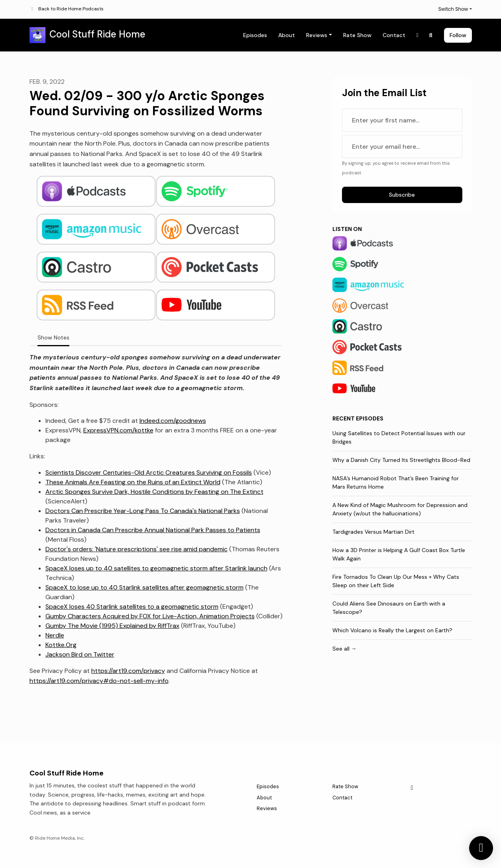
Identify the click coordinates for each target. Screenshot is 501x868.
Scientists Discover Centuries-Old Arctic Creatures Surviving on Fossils (149, 472)
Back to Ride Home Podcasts (71, 9)
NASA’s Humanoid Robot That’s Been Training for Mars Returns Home (396, 482)
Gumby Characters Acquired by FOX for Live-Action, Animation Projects (150, 616)
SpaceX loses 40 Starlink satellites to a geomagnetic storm (132, 607)
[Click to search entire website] (431, 35)
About (287, 35)
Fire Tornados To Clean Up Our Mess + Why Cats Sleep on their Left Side (396, 581)
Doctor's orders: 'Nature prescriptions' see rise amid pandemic (137, 549)
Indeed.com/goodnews (173, 421)
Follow (458, 35)
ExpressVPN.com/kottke (118, 430)
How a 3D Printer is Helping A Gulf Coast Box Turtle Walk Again (399, 554)
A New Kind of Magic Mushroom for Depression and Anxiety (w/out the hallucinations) (400, 509)
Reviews (317, 35)
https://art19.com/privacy (128, 671)
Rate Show (357, 35)
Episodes (255, 35)
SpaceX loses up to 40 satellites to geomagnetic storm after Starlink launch (156, 568)
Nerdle (55, 635)
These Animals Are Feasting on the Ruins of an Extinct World (133, 482)
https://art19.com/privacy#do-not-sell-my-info (99, 681)
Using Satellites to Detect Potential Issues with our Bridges (399, 437)
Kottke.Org (61, 645)
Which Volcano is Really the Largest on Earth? (392, 630)
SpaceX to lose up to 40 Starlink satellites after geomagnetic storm (144, 587)
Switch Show (453, 9)
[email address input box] (402, 146)
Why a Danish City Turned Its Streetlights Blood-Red (401, 460)
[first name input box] (402, 120)
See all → (345, 649)
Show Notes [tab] (53, 337)
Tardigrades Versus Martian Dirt (373, 532)
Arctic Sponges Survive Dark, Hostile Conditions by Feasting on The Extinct (154, 492)
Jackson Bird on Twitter (80, 654)
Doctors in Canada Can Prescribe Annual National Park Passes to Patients (153, 530)
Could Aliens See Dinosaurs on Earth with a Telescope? (389, 608)
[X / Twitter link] (418, 35)
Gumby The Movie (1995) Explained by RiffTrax (112, 626)
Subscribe (402, 195)
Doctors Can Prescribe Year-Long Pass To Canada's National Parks (143, 511)
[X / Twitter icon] (412, 788)
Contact (394, 35)
